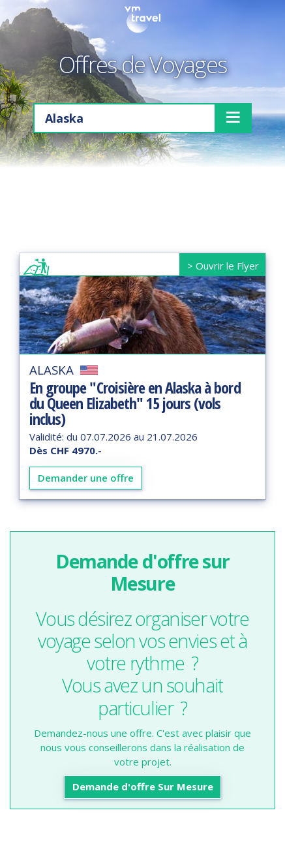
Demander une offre (86, 478)
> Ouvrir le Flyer (223, 266)
